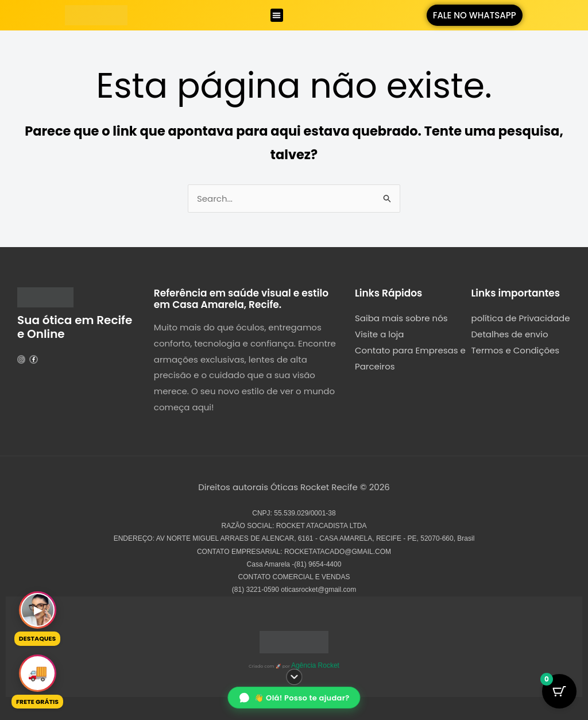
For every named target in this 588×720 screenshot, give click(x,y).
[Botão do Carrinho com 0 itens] (559, 691)
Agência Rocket (315, 665)
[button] (277, 15)
